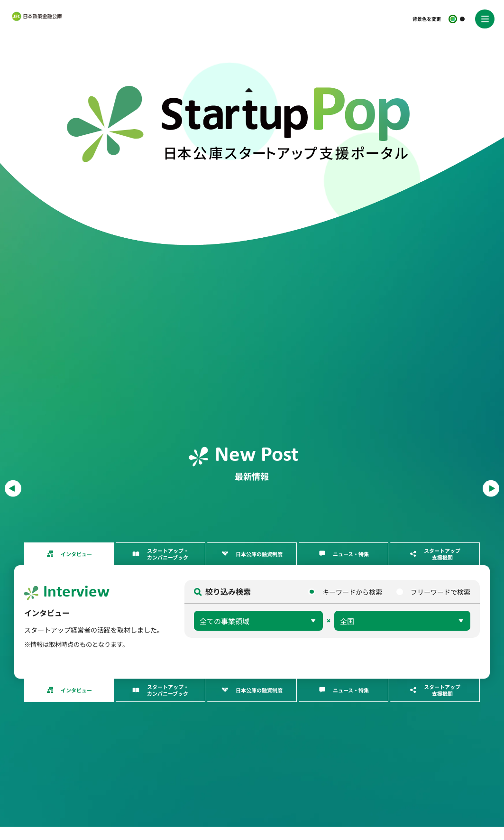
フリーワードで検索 (440, 593)
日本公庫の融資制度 (259, 555)
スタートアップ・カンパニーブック (168, 555)
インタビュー (76, 555)
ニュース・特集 (351, 555)
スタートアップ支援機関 (442, 555)
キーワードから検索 (352, 593)
